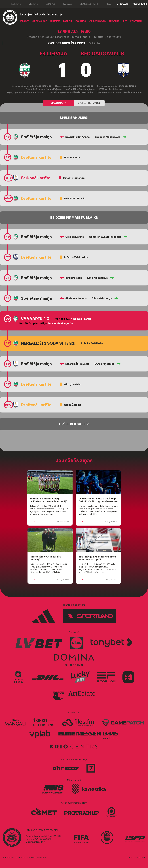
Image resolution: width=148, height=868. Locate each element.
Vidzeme (31, 4)
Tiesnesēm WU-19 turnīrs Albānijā (46, 558)
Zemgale (48, 4)
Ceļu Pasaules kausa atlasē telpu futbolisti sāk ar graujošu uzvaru (98, 500)
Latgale (65, 4)
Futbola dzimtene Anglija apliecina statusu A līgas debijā (49, 500)
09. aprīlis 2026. (50, 522)
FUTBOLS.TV (122, 4)
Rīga (106, 4)
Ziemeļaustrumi (86, 4)
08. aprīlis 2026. (98, 580)
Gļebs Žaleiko (73, 405)
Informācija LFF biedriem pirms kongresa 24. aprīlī (98, 558)
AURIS (143, 858)
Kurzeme (13, 4)
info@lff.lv (39, 842)
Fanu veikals (139, 4)
